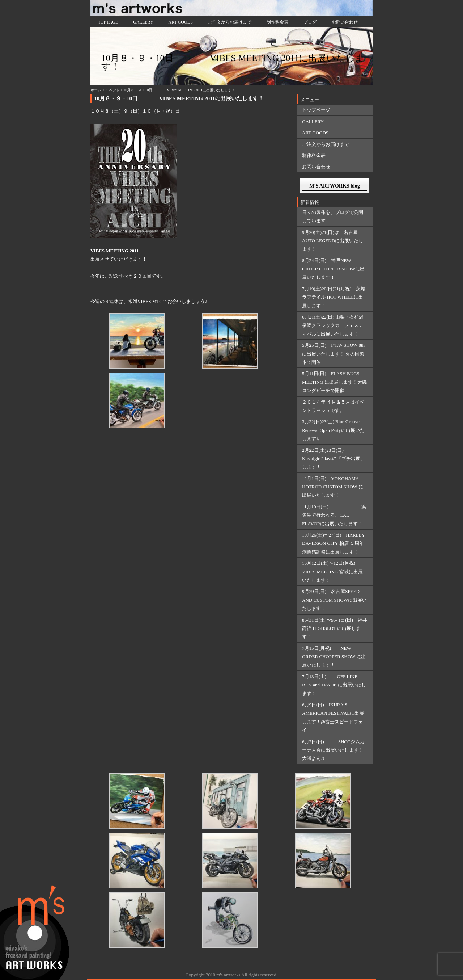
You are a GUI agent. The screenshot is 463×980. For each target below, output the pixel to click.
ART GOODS (181, 22)
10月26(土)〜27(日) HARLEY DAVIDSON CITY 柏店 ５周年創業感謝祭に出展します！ (334, 543)
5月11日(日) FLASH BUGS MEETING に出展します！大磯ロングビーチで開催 (334, 382)
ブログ (310, 22)
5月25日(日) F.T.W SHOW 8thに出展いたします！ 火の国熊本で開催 (333, 354)
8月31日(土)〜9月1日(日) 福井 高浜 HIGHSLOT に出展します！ (335, 628)
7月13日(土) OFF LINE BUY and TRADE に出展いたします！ (334, 685)
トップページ (316, 110)
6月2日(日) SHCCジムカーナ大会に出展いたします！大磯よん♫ (333, 750)
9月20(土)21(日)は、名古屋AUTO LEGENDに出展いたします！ (333, 241)
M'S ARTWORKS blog (335, 186)
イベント (112, 90)
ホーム (96, 90)
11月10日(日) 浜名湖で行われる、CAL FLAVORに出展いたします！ (334, 515)
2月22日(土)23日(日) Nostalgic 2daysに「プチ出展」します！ (334, 459)
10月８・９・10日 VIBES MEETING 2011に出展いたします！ (179, 98)
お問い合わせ (345, 22)
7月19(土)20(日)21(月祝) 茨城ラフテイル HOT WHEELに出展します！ (334, 297)
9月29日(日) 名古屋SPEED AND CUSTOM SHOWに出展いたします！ (334, 600)
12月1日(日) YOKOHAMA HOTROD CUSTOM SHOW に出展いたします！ (333, 487)
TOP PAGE (108, 22)
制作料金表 (277, 22)
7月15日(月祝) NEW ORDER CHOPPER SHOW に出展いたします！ (334, 657)
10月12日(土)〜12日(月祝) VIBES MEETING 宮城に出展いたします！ (332, 572)
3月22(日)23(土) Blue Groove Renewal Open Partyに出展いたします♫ (333, 430)
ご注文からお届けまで (230, 22)
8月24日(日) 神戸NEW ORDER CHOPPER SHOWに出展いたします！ (333, 269)
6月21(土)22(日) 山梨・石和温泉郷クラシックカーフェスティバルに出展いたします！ (333, 325)
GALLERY (143, 22)
